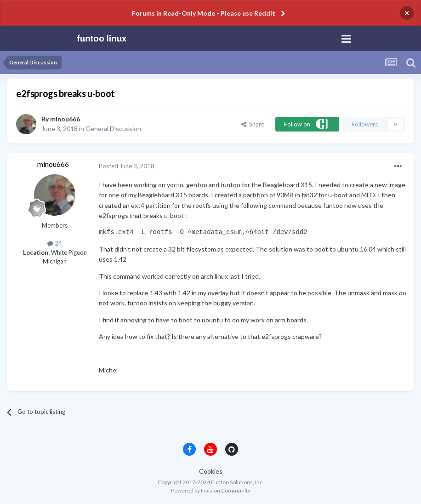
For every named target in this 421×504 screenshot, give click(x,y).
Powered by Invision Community (211, 490)
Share (253, 124)
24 (55, 243)
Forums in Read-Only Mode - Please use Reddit (204, 13)
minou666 (65, 119)
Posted (127, 166)
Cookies (211, 471)
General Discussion (113, 129)
